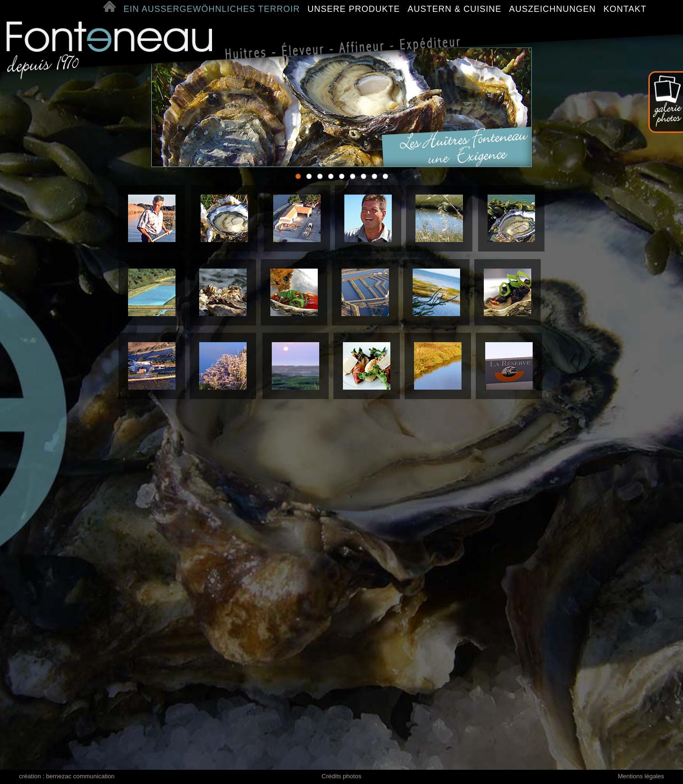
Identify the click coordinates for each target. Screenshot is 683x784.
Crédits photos (341, 776)
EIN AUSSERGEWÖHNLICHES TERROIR (213, 9)
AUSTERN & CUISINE (456, 9)
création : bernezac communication (67, 776)
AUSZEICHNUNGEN (554, 9)
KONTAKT (625, 9)
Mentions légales (641, 776)
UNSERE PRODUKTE (355, 9)
